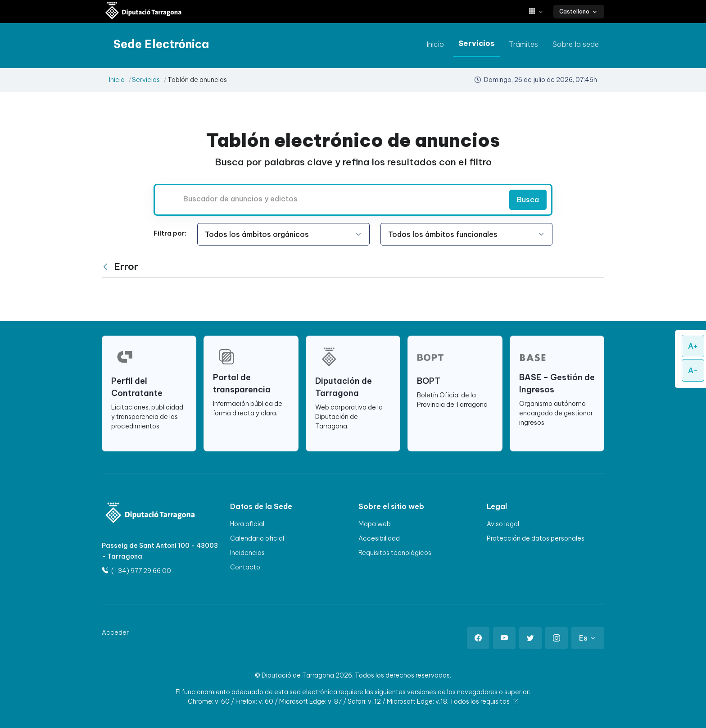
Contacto (245, 567)
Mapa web (375, 524)
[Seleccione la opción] (283, 234)
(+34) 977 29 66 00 (136, 571)
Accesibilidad (379, 538)
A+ (693, 346)
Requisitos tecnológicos (395, 553)
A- (693, 370)
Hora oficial (247, 524)
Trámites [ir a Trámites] (523, 44)
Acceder (115, 632)
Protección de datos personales (536, 538)
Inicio (117, 80)
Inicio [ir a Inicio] (435, 44)
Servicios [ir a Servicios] (476, 43)
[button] (539, 11)
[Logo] (144, 514)
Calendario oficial (257, 538)
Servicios (146, 80)
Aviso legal (503, 524)
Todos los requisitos (484, 701)
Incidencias (247, 553)
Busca (528, 200)
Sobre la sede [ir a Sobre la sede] (576, 44)
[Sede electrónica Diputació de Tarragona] (144, 11)
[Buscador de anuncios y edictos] (330, 199)
